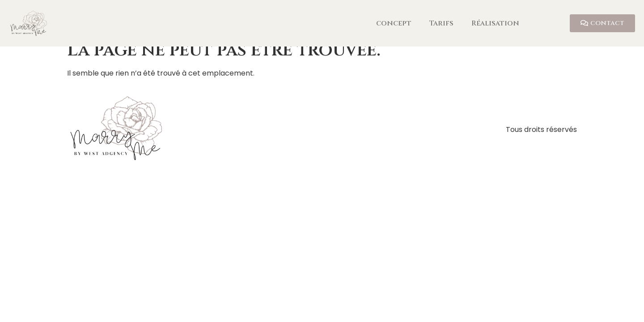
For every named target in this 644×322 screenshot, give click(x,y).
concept (394, 23)
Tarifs (441, 23)
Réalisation (495, 23)
